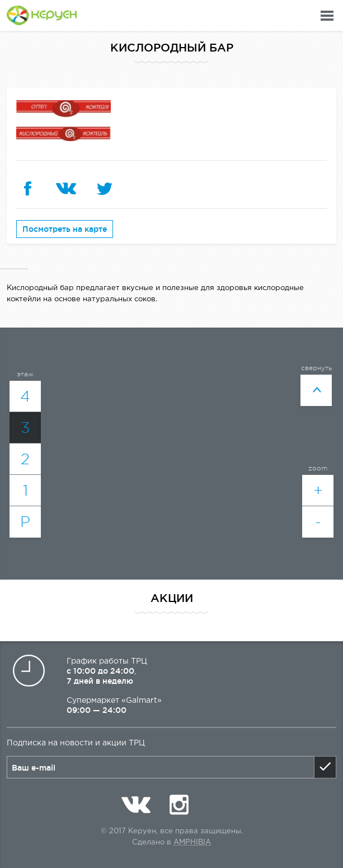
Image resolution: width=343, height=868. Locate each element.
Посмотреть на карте (65, 229)
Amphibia (192, 843)
